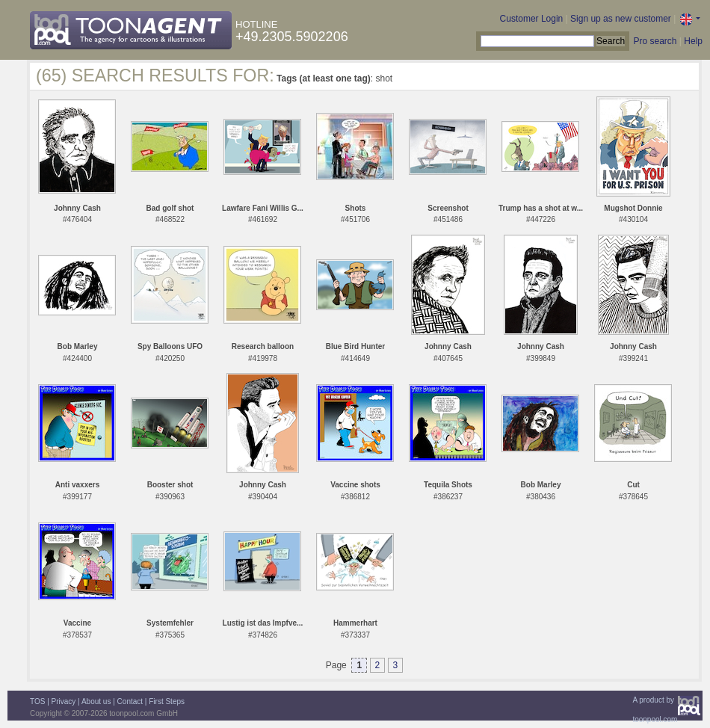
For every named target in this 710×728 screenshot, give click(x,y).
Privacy (64, 701)
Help (693, 41)
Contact (130, 701)
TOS (37, 701)
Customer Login (532, 19)
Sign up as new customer (621, 19)
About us (96, 701)
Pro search (655, 41)
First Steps (167, 701)
